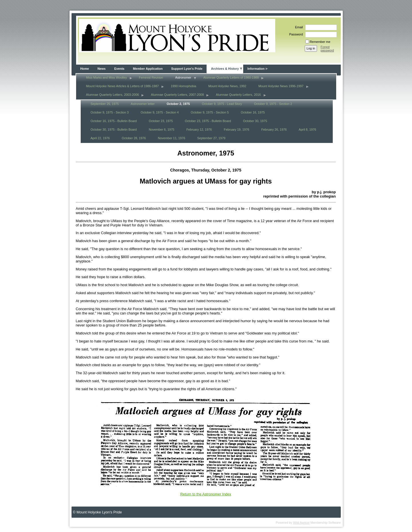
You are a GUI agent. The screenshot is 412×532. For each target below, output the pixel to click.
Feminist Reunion (151, 77)
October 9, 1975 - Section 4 (160, 112)
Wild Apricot (301, 523)
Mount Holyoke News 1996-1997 (281, 86)
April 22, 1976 (100, 138)
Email (298, 27)
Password (295, 34)
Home (85, 69)
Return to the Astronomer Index (206, 494)
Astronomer (183, 77)
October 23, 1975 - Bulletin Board (208, 121)
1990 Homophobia (184, 86)
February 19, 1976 (236, 129)
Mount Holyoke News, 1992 (227, 86)
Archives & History (225, 69)
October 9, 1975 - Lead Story (222, 104)
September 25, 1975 (105, 104)
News (102, 69)
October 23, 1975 (161, 121)
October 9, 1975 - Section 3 (110, 112)
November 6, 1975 (162, 129)
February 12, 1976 (199, 129)
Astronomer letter (143, 104)
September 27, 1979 (211, 138)
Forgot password (327, 49)
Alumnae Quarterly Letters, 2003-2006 (113, 95)
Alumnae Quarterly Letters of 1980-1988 (231, 77)
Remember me (320, 42)
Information (256, 69)
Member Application (148, 69)
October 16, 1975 (253, 112)
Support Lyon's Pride (187, 69)
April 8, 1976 (307, 129)
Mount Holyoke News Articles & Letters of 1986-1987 (122, 86)
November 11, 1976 (172, 138)
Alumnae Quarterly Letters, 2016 (238, 95)
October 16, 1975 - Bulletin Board (114, 121)
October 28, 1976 (134, 138)
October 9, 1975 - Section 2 (273, 104)
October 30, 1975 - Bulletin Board (114, 129)
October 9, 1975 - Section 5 (210, 112)
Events (119, 69)
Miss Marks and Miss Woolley (107, 77)
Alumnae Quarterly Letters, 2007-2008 (177, 95)
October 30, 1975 (255, 121)
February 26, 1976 (274, 129)
